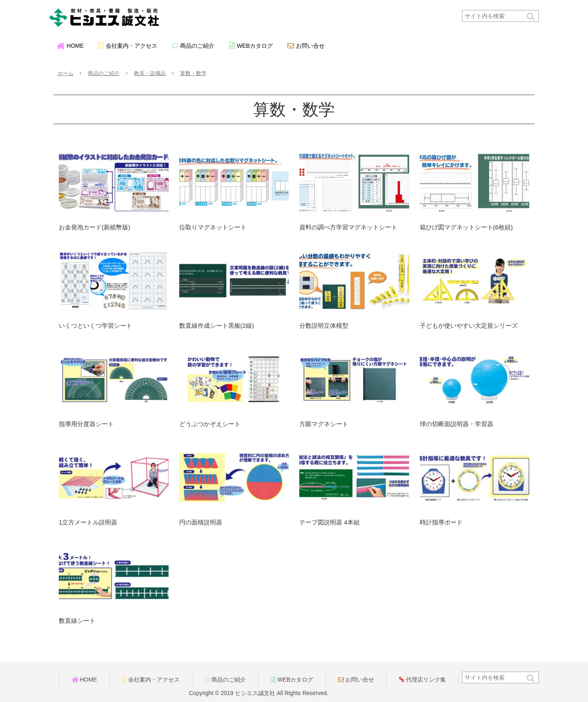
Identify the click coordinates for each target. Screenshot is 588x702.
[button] (531, 17)
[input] (500, 16)
